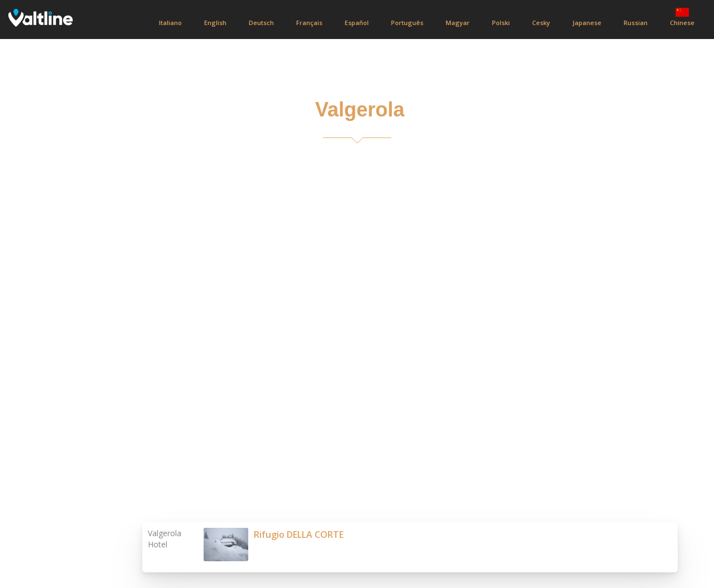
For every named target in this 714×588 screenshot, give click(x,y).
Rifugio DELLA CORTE (299, 534)
